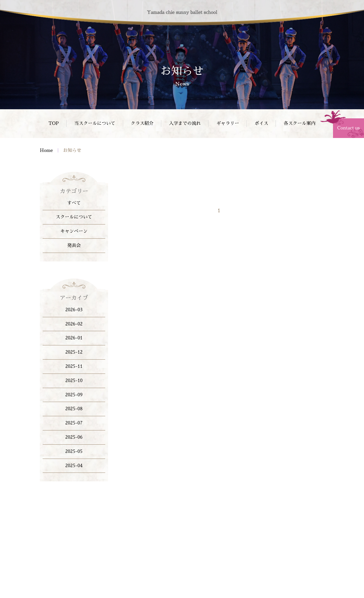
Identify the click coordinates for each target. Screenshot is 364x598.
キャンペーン (74, 231)
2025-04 (74, 466)
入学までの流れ (185, 123)
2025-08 (74, 409)
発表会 (74, 246)
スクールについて (74, 217)
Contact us (349, 128)
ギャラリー (228, 123)
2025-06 (74, 437)
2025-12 (74, 352)
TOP (53, 123)
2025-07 (74, 423)
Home (46, 151)
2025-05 (74, 451)
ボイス (261, 123)
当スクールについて (95, 123)
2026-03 (74, 310)
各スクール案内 (300, 123)
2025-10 (74, 381)
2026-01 (74, 338)
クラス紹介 (142, 123)
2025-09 (74, 395)
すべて (74, 203)
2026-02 (74, 324)
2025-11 (74, 366)
